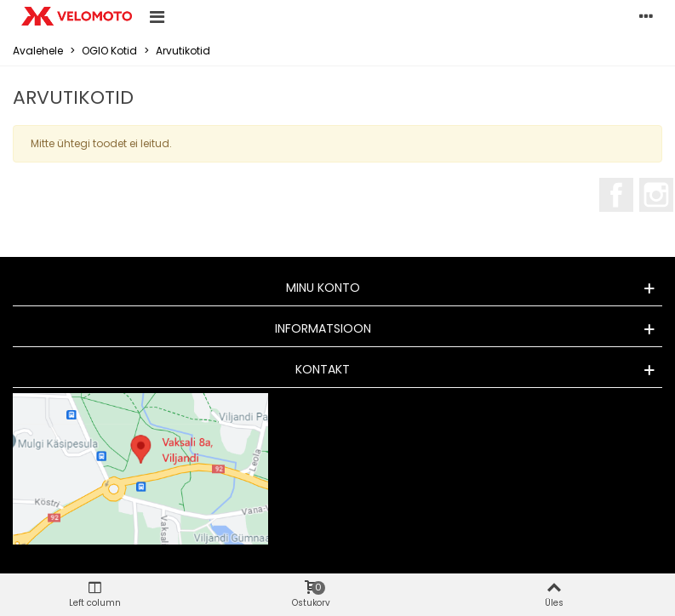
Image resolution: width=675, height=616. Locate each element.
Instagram (656, 195)
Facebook (616, 195)
